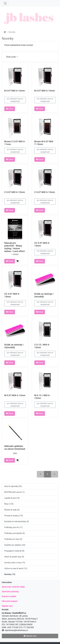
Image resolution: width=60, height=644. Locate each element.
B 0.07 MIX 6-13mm (45, 91)
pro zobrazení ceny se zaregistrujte (15, 100)
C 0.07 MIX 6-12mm (15, 192)
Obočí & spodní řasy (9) (14, 557)
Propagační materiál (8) (14, 551)
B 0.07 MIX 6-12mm (15, 91)
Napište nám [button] (30, 636)
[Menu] (5, 3)
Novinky (12, 32)
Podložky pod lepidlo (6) (15, 533)
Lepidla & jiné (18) (12, 498)
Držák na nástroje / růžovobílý (14, 346)
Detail (10, 109)
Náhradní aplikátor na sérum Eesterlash (15, 448)
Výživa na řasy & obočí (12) (16, 568)
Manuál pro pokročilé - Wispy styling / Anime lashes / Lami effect (14, 247)
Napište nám (7, 606)
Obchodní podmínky (10, 592)
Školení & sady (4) (12, 510)
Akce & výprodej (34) (13, 486)
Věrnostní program (10, 601)
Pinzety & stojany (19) (14, 516)
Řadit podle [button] (11, 57)
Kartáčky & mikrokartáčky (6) (17, 521)
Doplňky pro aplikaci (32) (15, 545)
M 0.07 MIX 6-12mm (15, 395)
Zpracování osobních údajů (13, 587)
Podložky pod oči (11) (14, 527)
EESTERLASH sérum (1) (14, 492)
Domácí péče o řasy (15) (15, 563)
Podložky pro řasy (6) (13, 539)
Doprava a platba (9, 596)
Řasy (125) (9, 504)
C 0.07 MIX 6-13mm (45, 192)
